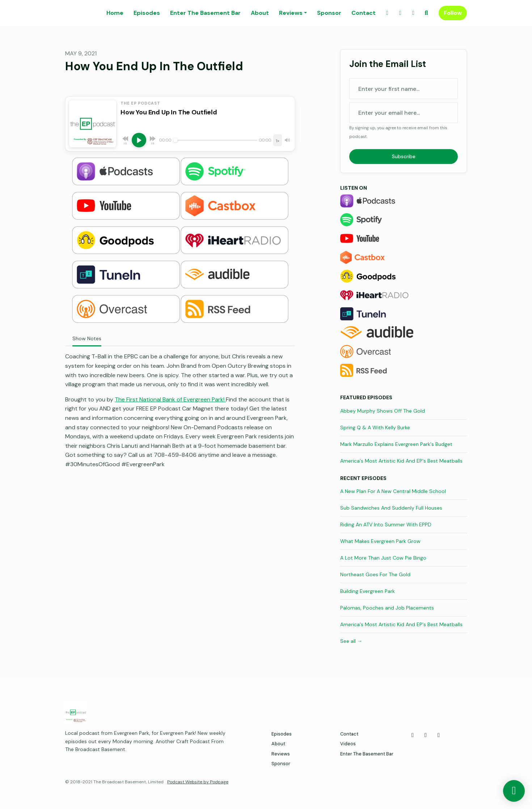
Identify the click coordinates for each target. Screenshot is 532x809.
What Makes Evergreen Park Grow (380, 541)
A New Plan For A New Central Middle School (393, 491)
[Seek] (215, 140)
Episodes (147, 13)
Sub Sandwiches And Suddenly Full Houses (391, 508)
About (260, 13)
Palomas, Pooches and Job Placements (387, 608)
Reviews (291, 13)
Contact (364, 13)
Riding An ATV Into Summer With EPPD (386, 524)
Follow (453, 13)
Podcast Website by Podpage (198, 782)
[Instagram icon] (439, 735)
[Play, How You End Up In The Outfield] (139, 140)
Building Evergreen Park (368, 591)
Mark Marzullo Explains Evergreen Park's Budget (396, 444)
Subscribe (404, 156)
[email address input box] (404, 113)
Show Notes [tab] (87, 338)
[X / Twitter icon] (426, 735)
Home (115, 13)
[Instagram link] (413, 13)
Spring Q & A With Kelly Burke (375, 427)
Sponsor (329, 13)
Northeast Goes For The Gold (375, 574)
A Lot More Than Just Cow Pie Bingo (383, 558)
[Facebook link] (387, 13)
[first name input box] (404, 89)
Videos (348, 744)
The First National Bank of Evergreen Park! (170, 399)
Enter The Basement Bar (205, 13)
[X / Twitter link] (400, 13)
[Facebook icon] (413, 735)
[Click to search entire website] (426, 13)
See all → (351, 641)
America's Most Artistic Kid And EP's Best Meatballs (401, 461)
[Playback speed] (278, 140)
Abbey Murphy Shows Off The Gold (383, 411)
